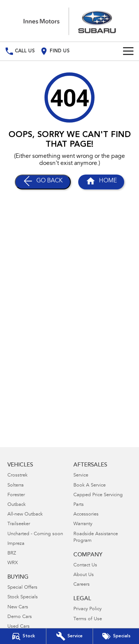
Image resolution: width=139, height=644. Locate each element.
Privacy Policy (87, 609)
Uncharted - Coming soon (35, 534)
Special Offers (22, 588)
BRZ (12, 554)
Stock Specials (23, 597)
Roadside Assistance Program (96, 538)
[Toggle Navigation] (128, 51)
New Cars (18, 607)
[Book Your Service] (69, 636)
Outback (16, 505)
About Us (84, 575)
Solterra (16, 486)
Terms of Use (88, 619)
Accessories (86, 515)
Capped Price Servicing (98, 495)
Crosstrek (17, 476)
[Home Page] (69, 21)
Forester (16, 495)
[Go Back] (43, 182)
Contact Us (85, 565)
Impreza (16, 544)
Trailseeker (19, 524)
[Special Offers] (116, 636)
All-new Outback (25, 515)
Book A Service (90, 486)
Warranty (83, 524)
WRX (13, 563)
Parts (79, 505)
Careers (82, 585)
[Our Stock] (23, 636)
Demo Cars (20, 617)
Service (81, 476)
